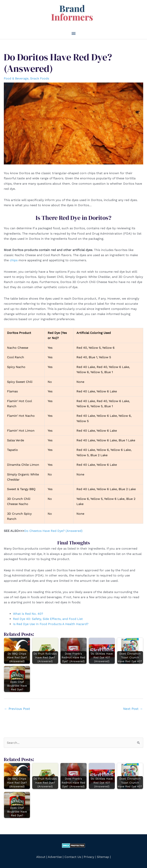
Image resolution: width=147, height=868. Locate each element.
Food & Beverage (16, 78)
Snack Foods (40, 78)
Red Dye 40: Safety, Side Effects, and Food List (48, 619)
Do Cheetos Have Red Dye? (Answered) (53, 531)
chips (14, 260)
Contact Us (73, 857)
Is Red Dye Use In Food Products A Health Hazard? (51, 624)
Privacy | (90, 857)
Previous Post (17, 709)
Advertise (55, 857)
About (41, 857)
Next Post (133, 709)
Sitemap (103, 857)
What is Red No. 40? (28, 614)
